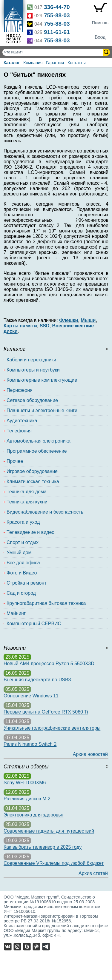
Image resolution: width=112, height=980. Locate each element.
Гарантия (55, 63)
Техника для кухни (27, 502)
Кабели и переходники (31, 360)
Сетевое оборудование (32, 400)
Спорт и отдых (23, 542)
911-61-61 (57, 32)
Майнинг (16, 613)
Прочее (15, 461)
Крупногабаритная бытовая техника (46, 603)
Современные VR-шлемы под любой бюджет (54, 863)
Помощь (100, 23)
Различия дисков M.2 (27, 799)
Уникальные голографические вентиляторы (52, 728)
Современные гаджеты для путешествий (49, 831)
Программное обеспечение (37, 451)
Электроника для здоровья (33, 815)
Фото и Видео (22, 573)
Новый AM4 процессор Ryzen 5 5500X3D (49, 664)
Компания (33, 63)
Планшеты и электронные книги (42, 410)
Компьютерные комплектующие (42, 380)
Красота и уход (23, 522)
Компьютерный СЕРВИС (34, 624)
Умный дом (19, 553)
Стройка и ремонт (27, 583)
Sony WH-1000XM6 (25, 783)
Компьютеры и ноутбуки (33, 370)
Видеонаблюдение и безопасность (45, 512)
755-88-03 (57, 15)
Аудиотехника (22, 421)
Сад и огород (21, 593)
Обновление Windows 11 (31, 696)
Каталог (12, 63)
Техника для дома (27, 492)
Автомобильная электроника (39, 441)
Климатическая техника (33, 481)
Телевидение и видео (30, 532)
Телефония (19, 431)
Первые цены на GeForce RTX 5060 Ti (46, 712)
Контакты (76, 63)
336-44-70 (57, 7)
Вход (100, 37)
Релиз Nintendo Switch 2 (30, 744)
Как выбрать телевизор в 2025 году (43, 847)
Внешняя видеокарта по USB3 (37, 680)
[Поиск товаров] (53, 52)
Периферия (20, 390)
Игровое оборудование (32, 471)
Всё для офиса (23, 563)
